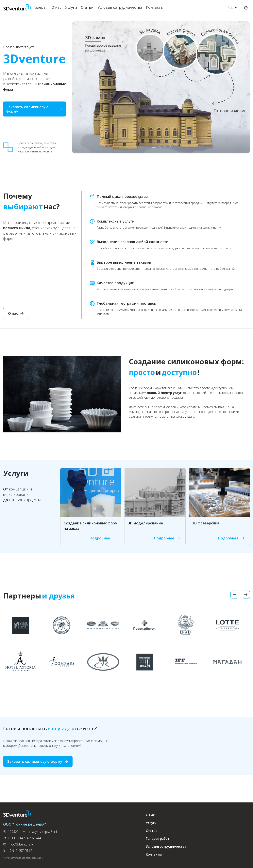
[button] (154, 147)
